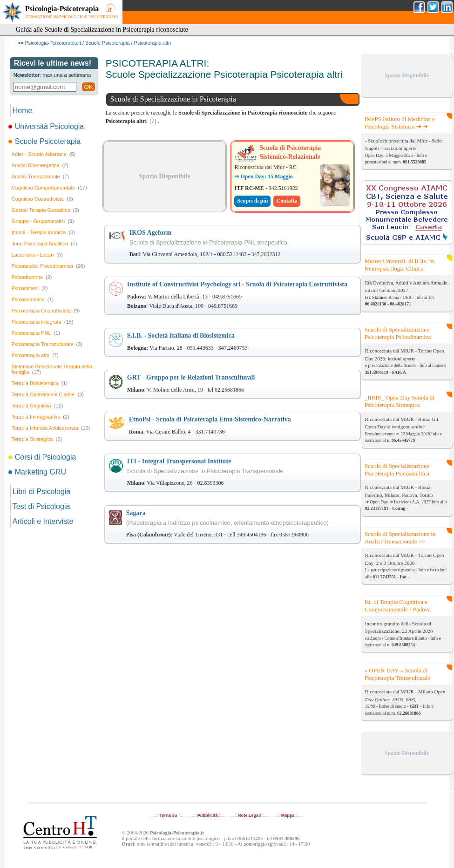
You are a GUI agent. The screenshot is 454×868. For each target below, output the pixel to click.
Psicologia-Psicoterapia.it (53, 43)
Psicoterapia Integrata (43, 322)
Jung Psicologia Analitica (44, 244)
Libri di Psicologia (42, 492)
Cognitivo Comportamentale (49, 188)
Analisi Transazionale (40, 176)
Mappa (288, 815)
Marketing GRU (38, 472)
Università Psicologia (47, 126)
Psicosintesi (30, 288)
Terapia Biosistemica (40, 383)
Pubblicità (208, 815)
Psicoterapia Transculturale (47, 344)
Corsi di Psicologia (43, 457)
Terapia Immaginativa (41, 417)
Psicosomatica (33, 299)
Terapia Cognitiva (37, 406)
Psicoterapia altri (152, 43)
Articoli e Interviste (43, 521)
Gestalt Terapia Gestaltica (45, 210)
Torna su (168, 815)
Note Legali (249, 815)
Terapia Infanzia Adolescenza (51, 428)
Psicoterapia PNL (36, 333)
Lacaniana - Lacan (37, 255)
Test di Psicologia (41, 506)
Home (23, 111)
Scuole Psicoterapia (107, 43)
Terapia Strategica (37, 439)
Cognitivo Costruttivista (42, 199)
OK (88, 87)
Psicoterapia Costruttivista (46, 311)
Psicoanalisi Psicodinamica (48, 266)
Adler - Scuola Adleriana (44, 154)
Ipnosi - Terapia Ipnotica (43, 232)
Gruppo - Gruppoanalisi (43, 221)
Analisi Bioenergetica (40, 165)
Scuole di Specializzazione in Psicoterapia (173, 99)
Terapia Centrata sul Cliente (48, 394)
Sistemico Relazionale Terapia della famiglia (52, 369)
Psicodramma (32, 277)
